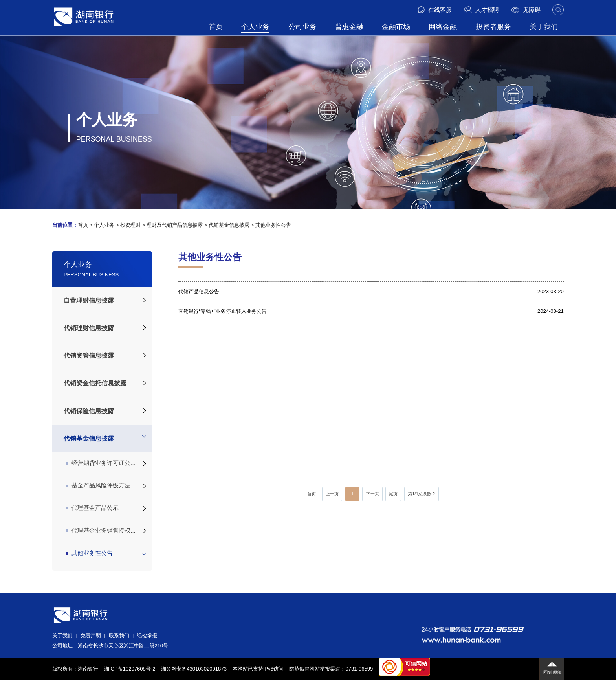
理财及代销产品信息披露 (175, 225)
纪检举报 (147, 635)
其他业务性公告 (273, 225)
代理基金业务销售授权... (101, 531)
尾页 (393, 494)
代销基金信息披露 (229, 225)
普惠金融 (349, 27)
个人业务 (255, 27)
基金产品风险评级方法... (101, 485)
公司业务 (302, 27)
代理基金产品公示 (93, 508)
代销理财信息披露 (89, 328)
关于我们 (544, 27)
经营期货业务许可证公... (101, 463)
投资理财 (130, 225)
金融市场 (396, 27)
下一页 (373, 494)
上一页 (332, 494)
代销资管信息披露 (89, 355)
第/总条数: (421, 494)
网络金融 (443, 27)
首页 (216, 27)
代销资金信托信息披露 (95, 383)
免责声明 (91, 635)
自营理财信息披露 (89, 300)
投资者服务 (493, 27)
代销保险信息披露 (89, 411)
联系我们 (119, 635)
